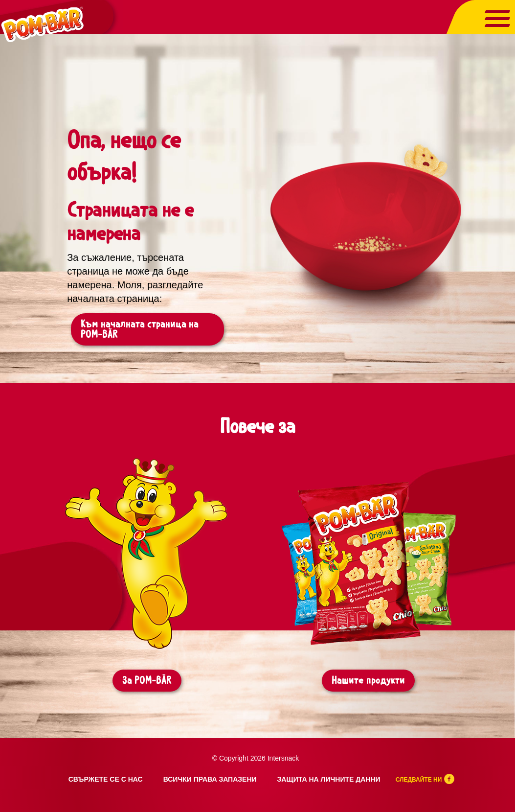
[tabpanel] (147, 584)
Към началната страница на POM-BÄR (140, 329)
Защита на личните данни (329, 779)
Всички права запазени (210, 779)
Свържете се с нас (106, 779)
